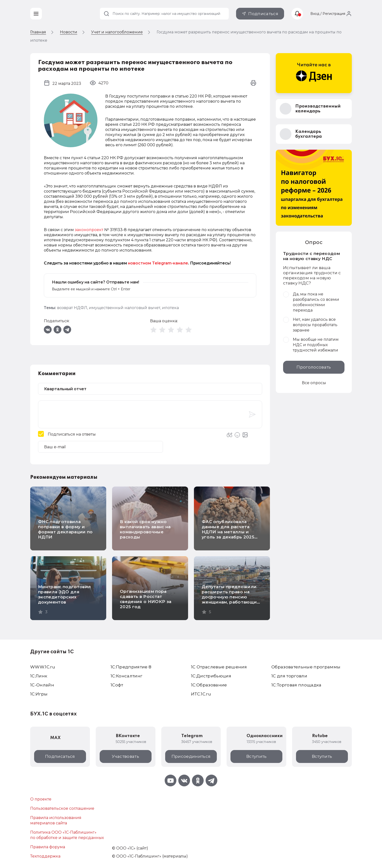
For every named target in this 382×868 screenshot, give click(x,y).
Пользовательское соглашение (62, 808)
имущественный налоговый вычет (125, 308)
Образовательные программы (306, 667)
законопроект (89, 230)
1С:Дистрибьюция (211, 676)
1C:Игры (39, 694)
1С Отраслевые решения (219, 667)
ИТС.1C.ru (201, 694)
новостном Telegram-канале (158, 263)
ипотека (170, 308)
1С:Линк (39, 676)
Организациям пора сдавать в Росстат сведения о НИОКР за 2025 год (146, 599)
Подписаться (263, 14)
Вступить (257, 756)
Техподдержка (45, 856)
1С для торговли (289, 676)
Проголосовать (314, 367)
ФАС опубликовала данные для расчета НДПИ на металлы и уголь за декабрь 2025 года (228, 532)
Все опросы (314, 383)
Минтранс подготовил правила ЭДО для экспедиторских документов (64, 594)
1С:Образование (209, 685)
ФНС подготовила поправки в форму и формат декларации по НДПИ (65, 529)
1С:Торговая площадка (296, 685)
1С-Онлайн (42, 685)
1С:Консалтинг (126, 676)
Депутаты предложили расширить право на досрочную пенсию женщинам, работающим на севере (231, 597)
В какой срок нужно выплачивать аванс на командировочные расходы (145, 529)
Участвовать (125, 756)
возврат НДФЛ (72, 308)
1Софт (117, 685)
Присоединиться (191, 756)
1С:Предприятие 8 (131, 667)
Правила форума (48, 847)
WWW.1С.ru (43, 667)
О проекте (41, 799)
